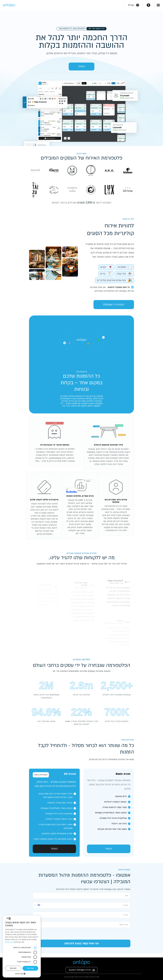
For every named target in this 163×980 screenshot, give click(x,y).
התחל (82, 66)
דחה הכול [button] (13, 968)
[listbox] (10, 918)
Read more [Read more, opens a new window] (9, 942)
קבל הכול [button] (30, 968)
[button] (22, 974)
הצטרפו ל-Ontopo (113, 305)
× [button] (7, 918)
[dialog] (22, 946)
